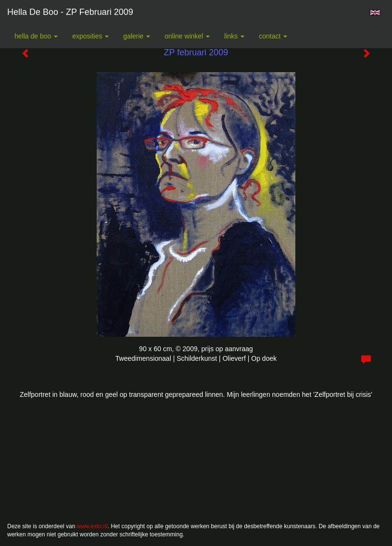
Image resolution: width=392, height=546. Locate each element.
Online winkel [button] (187, 36)
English (375, 13)
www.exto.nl (92, 526)
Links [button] (234, 36)
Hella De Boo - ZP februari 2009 (70, 12)
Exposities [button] (90, 36)
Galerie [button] (137, 36)
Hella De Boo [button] (36, 36)
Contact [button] (273, 36)
